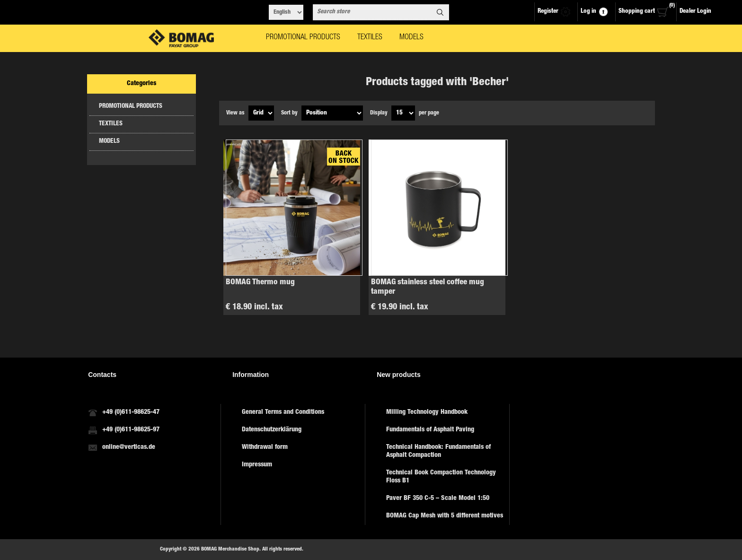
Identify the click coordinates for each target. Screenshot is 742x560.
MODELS (109, 142)
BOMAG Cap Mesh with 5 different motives (445, 516)
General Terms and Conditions (283, 412)
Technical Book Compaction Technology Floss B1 (441, 477)
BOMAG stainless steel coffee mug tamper (428, 287)
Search (440, 12)
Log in (588, 12)
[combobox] (372, 12)
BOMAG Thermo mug (260, 283)
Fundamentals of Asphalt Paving (430, 430)
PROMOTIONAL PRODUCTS (131, 107)
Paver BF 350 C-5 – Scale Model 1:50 (438, 499)
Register (548, 12)
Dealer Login (695, 12)
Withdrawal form (265, 447)
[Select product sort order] (332, 113)
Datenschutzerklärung (272, 430)
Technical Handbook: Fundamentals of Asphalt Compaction (438, 451)
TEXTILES (111, 124)
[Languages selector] (286, 12)
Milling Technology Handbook (427, 412)
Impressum (257, 465)
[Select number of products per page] (403, 113)
